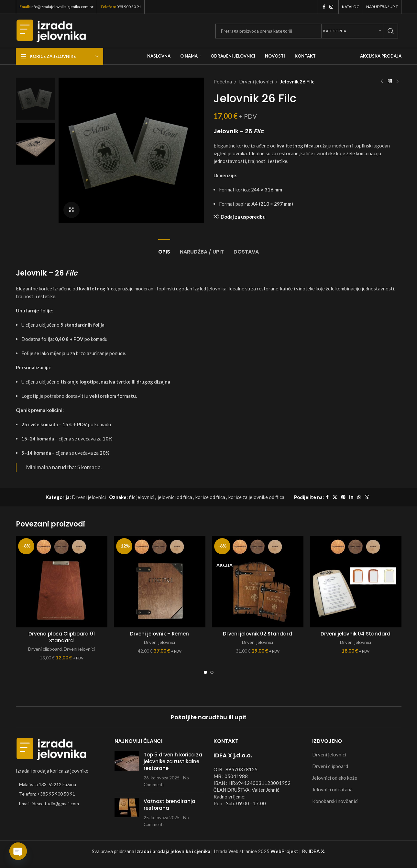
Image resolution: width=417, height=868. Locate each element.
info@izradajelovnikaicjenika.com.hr (62, 7)
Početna (223, 81)
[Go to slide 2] (212, 672)
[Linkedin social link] (351, 497)
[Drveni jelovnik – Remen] (160, 582)
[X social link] (335, 497)
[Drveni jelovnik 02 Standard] (258, 582)
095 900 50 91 (129, 7)
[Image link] (51, 748)
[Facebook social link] (324, 7)
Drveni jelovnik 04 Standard (356, 634)
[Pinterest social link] (343, 497)
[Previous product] (382, 81)
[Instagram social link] (331, 7)
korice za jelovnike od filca (256, 497)
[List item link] (60, 794)
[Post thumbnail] (127, 770)
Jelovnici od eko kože (335, 778)
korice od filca (210, 497)
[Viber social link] (367, 497)
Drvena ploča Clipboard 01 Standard (62, 637)
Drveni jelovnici (256, 81)
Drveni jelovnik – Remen (159, 634)
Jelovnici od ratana (332, 789)
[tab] (164, 249)
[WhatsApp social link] (359, 497)
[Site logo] (51, 30)
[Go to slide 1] (205, 672)
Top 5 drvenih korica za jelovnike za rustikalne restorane (173, 761)
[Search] (307, 31)
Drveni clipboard (45, 649)
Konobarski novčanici (335, 801)
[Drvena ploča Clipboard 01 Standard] (62, 582)
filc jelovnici (142, 497)
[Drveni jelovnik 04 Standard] (356, 582)
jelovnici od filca (175, 497)
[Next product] (398, 81)
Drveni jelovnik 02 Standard (258, 634)
